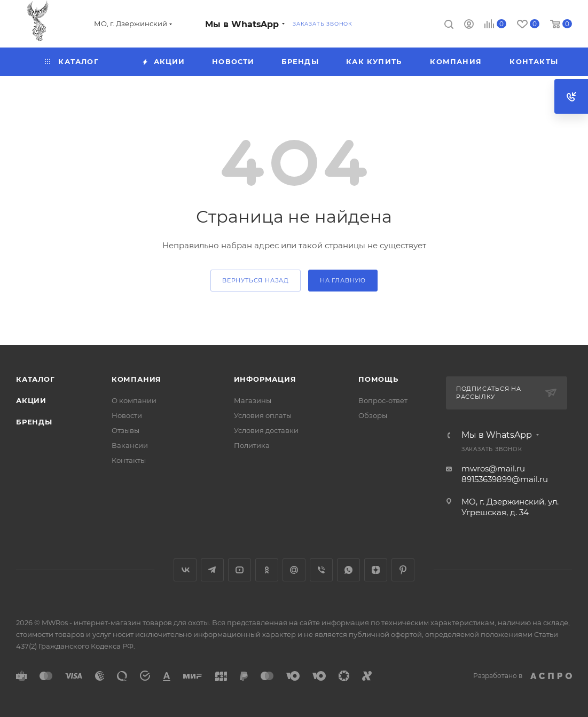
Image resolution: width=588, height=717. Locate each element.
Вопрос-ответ (383, 400)
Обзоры (373, 415)
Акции (31, 400)
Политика (252, 445)
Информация (265, 379)
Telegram (212, 570)
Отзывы (126, 430)
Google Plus (294, 570)
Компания (136, 379)
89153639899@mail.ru (505, 479)
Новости (127, 415)
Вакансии (130, 445)
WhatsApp (348, 570)
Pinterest (403, 570)
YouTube (240, 570)
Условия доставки (266, 430)
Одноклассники (267, 570)
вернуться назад (256, 280)
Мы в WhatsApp (242, 24)
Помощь (378, 379)
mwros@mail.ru (493, 468)
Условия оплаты (263, 415)
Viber (321, 570)
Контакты (129, 460)
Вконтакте (185, 570)
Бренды (34, 422)
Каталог (36, 379)
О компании (134, 400)
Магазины (253, 400)
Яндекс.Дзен (376, 570)
